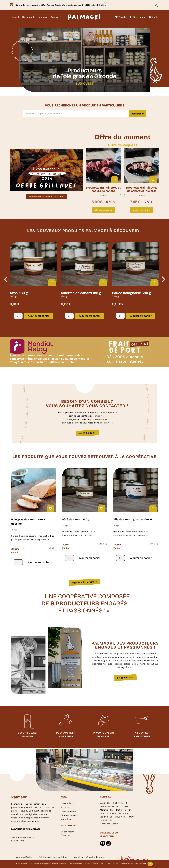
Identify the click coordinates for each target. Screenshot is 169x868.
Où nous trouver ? (70, 815)
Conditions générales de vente (89, 857)
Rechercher (138, 114)
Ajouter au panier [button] (103, 210)
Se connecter (67, 832)
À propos (43, 17)
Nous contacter (68, 811)
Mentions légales (24, 857)
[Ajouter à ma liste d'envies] (114, 180)
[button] (157, 6)
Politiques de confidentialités (53, 857)
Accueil (15, 17)
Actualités (66, 819)
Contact (55, 17)
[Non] (166, 864)
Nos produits (29, 17)
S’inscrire (66, 835)
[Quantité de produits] (18, 316)
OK (150, 864)
